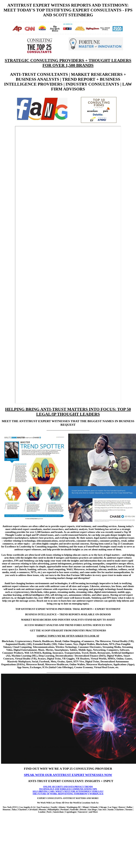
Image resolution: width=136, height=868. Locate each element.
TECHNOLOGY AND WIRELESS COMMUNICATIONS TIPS (68, 789)
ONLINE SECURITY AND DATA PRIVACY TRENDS (68, 787)
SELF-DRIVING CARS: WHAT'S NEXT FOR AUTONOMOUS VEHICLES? (68, 791)
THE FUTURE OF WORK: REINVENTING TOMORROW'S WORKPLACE (68, 794)
